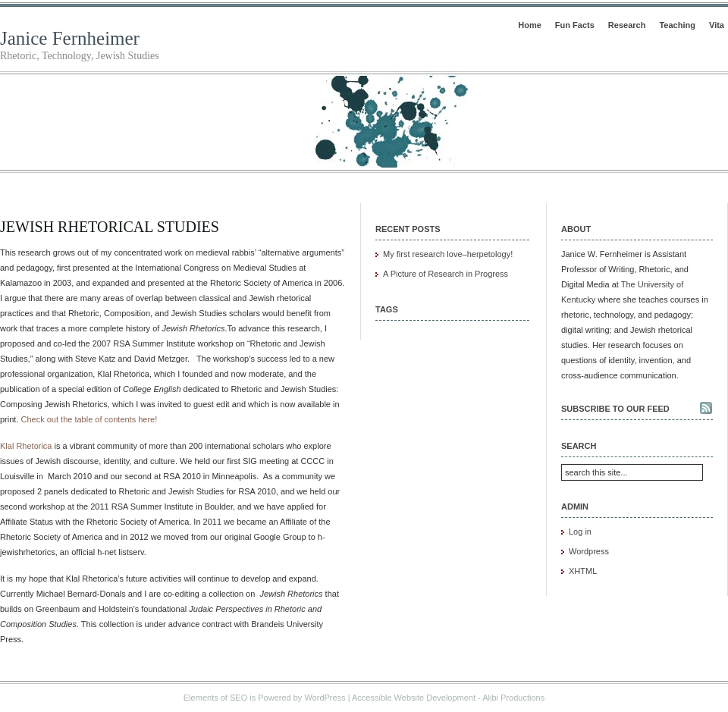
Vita (717, 25)
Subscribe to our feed (615, 409)
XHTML (583, 571)
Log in (580, 532)
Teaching (677, 25)
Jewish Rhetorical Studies (110, 227)
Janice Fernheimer (70, 38)
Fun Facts (575, 25)
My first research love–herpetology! (448, 254)
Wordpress (589, 551)
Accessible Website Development (414, 698)
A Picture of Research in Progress (446, 274)
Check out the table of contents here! (89, 419)
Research (627, 25)
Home (530, 25)
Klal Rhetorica (26, 446)
